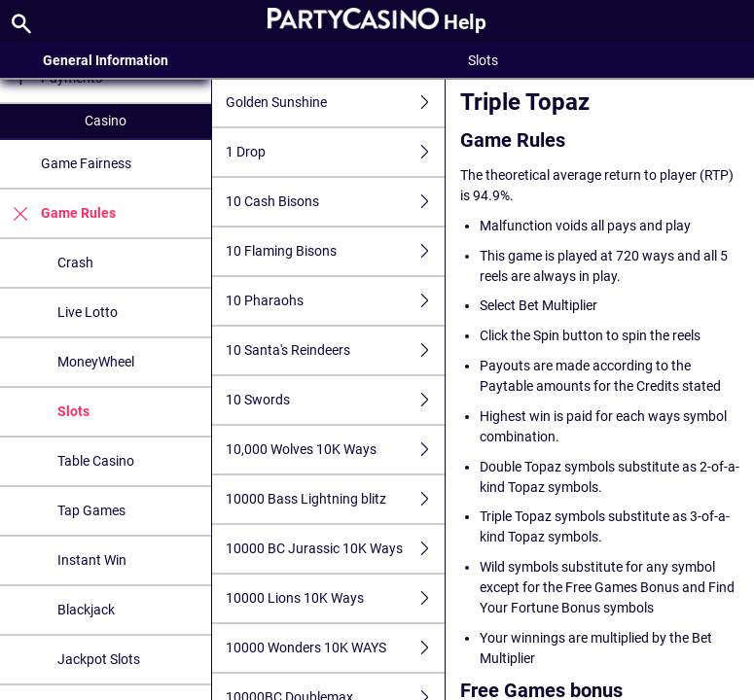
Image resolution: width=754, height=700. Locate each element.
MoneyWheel (96, 362)
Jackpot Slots (99, 659)
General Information (106, 60)
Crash (75, 262)
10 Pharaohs (335, 301)
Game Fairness (86, 163)
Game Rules (58, 213)
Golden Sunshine (335, 103)
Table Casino (96, 461)
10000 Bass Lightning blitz (335, 499)
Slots (73, 411)
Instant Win (92, 560)
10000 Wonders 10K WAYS (335, 648)
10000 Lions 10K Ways (335, 598)
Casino (106, 121)
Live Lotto (88, 312)
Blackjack (86, 610)
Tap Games (91, 510)
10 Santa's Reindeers (335, 350)
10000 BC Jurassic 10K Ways (335, 549)
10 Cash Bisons (335, 202)
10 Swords (335, 400)
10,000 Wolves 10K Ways (335, 450)
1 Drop (335, 152)
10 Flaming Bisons (335, 251)
